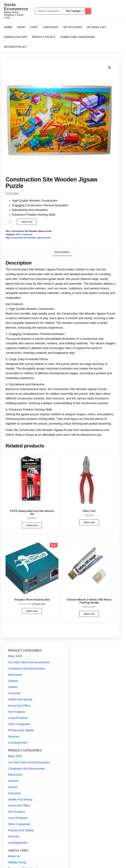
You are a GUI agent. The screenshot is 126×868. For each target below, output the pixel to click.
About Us (14, 856)
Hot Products (17, 712)
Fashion (13, 681)
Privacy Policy (44, 37)
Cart (34, 27)
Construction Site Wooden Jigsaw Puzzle (31, 238)
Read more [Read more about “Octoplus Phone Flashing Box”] (32, 611)
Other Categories (24, 234)
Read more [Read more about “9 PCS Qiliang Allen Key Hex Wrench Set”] (32, 525)
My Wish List (97, 27)
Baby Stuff (15, 656)
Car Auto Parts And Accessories (29, 662)
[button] (110, 68)
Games (13, 687)
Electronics (15, 675)
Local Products (18, 718)
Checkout (51, 27)
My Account (73, 27)
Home (8, 27)
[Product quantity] (11, 222)
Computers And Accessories (26, 669)
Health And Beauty (20, 699)
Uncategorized (18, 743)
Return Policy (15, 47)
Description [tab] (62, 252)
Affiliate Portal (17, 862)
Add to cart (27, 222)
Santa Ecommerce (16, 7)
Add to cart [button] (89, 522)
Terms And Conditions (78, 37)
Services (14, 737)
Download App (16, 37)
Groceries (14, 693)
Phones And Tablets (21, 730)
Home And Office (19, 706)
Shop (21, 27)
